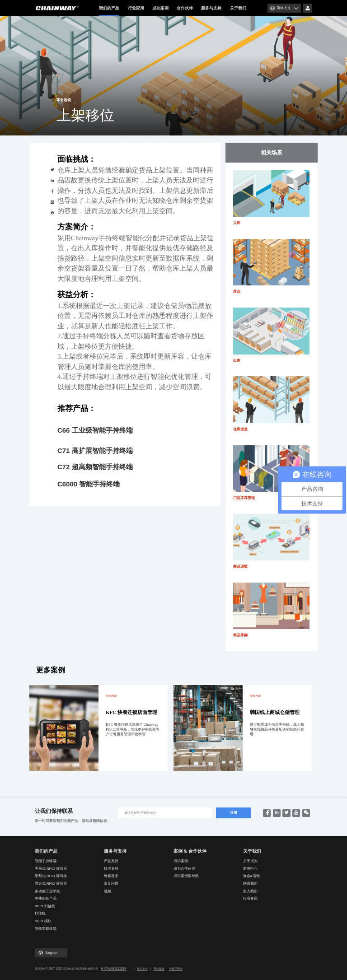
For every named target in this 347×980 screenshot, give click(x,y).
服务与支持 (211, 8)
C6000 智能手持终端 (89, 484)
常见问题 (111, 884)
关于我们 (238, 8)
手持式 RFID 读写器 (51, 869)
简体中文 (284, 8)
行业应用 (136, 8)
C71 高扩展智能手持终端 (95, 450)
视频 (108, 891)
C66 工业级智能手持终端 (95, 430)
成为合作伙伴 (184, 869)
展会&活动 (251, 876)
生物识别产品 (46, 898)
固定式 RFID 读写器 (51, 884)
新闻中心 (250, 869)
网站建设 (159, 968)
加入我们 (250, 891)
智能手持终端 (46, 861)
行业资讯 (250, 898)
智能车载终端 (46, 929)
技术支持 (111, 869)
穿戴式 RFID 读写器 (51, 876)
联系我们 (250, 884)
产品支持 (111, 861)
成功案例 (160, 8)
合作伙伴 (185, 8)
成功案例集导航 (186, 876)
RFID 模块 (43, 921)
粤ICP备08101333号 (114, 968)
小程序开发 (176, 968)
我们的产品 (109, 11)
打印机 (40, 913)
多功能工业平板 (47, 891)
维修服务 (111, 876)
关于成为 (250, 861)
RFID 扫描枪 (45, 906)
